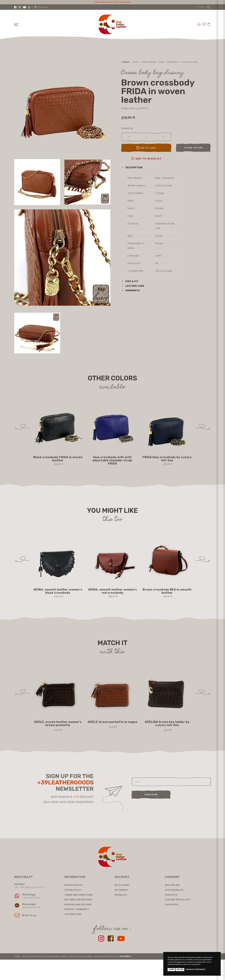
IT (198, 7)
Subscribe (151, 795)
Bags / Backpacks (169, 62)
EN (202, 7)
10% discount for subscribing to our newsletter (113, 2)
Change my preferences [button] (196, 969)
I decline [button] (180, 969)
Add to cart (146, 148)
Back (125, 62)
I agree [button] (171, 969)
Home (135, 62)
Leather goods (149, 62)
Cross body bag (190, 62)
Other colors (193, 148)
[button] (132, 168)
